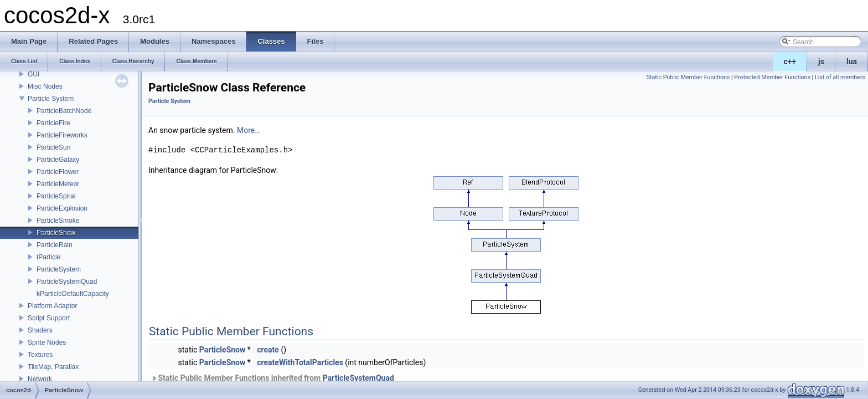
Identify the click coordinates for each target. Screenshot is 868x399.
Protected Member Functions (772, 77)
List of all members (840, 77)
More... (249, 130)
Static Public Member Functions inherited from (273, 378)
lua (852, 62)
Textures (40, 355)
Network (40, 379)
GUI (33, 74)
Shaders (40, 330)
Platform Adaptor (52, 306)
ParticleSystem (59, 269)
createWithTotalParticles (300, 362)
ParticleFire (53, 123)
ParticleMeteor (58, 184)
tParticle (48, 257)
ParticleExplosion (62, 208)
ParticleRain (55, 245)
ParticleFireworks (62, 135)
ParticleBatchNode (64, 111)
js (821, 62)
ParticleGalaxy (58, 160)
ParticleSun (53, 147)
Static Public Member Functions (688, 77)
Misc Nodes (45, 86)
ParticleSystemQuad (67, 282)
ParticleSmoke (58, 221)
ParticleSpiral (56, 196)
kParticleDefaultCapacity (73, 294)
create (268, 350)
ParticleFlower (58, 172)
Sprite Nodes (47, 342)
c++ (790, 62)
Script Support (49, 318)
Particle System (51, 99)
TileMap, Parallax (53, 367)
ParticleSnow (56, 233)
